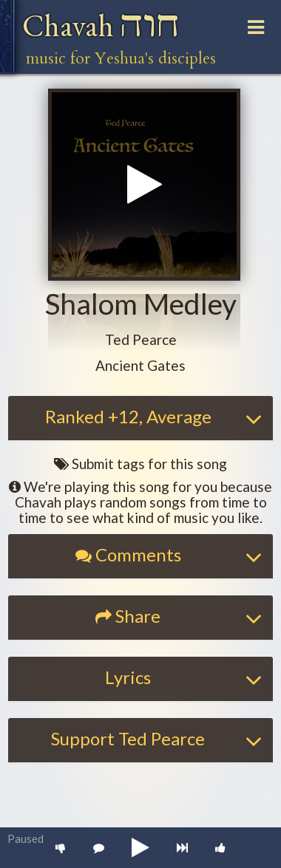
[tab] (140, 418)
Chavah (101, 25)
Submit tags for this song (140, 464)
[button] (141, 340)
